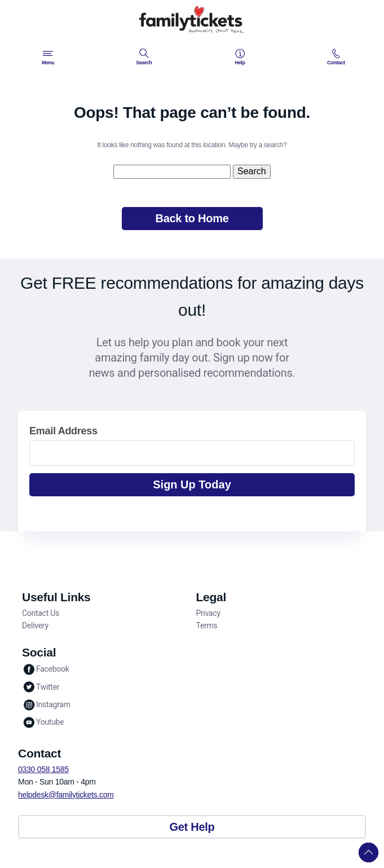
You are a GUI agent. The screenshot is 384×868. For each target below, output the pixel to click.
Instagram (46, 705)
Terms (207, 625)
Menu (48, 57)
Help (240, 57)
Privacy (208, 613)
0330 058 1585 (43, 769)
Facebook (46, 669)
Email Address (63, 431)
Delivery (35, 625)
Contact (336, 57)
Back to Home (192, 218)
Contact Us (41, 613)
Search (144, 57)
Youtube (43, 722)
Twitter (41, 687)
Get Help (192, 827)
